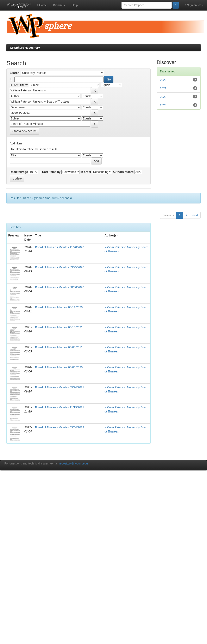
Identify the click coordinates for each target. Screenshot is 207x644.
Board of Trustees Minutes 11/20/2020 (60, 247)
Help (75, 5)
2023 (163, 105)
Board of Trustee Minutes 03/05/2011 (59, 347)
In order (86, 172)
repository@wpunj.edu (74, 463)
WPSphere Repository (25, 48)
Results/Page (19, 172)
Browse (59, 5)
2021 (163, 88)
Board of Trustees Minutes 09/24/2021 (60, 387)
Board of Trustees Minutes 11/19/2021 (60, 407)
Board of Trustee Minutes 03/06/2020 (59, 367)
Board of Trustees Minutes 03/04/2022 (60, 427)
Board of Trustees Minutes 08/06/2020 (60, 287)
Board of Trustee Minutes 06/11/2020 (59, 307)
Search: (15, 73)
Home (42, 5)
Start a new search (24, 131)
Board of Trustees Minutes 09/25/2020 (60, 267)
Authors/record (123, 172)
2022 (163, 97)
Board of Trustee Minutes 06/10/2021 (59, 327)
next (195, 215)
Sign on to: (194, 5)
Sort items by (51, 172)
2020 (163, 80)
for (12, 79)
